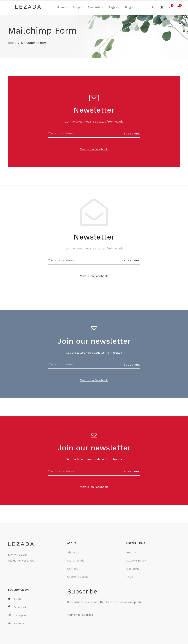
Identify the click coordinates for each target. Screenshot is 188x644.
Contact (72, 569)
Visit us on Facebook (94, 149)
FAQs (130, 577)
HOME (12, 43)
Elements (94, 7)
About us (73, 553)
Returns (132, 553)
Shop (76, 7)
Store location (77, 561)
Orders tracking (78, 577)
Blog (128, 7)
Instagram (18, 615)
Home (61, 7)
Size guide (133, 569)
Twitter (16, 599)
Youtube (16, 623)
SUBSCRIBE (132, 134)
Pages (113, 7)
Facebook (17, 607)
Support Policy (136, 561)
